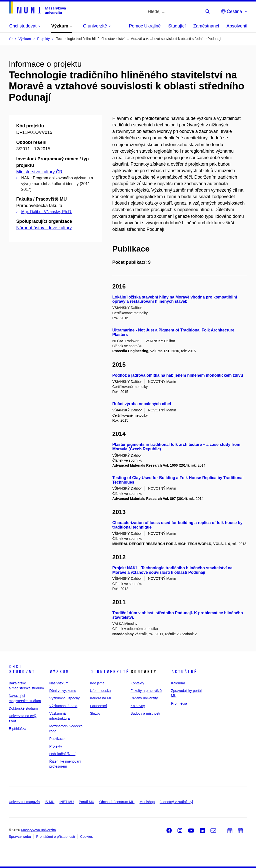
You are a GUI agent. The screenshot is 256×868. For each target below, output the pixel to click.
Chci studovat (22, 669)
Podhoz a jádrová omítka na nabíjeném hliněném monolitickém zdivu (178, 375)
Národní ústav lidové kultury (44, 228)
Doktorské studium (23, 708)
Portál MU (86, 802)
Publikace (57, 739)
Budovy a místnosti (145, 713)
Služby (95, 713)
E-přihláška (17, 729)
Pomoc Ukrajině (145, 26)
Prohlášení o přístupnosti (56, 837)
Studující (177, 26)
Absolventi (237, 26)
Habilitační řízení (62, 754)
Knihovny (138, 706)
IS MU (50, 802)
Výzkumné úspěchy (64, 698)
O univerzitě (109, 672)
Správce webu (20, 837)
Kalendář (178, 683)
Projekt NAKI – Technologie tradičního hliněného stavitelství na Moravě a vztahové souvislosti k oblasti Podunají (172, 570)
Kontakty (137, 683)
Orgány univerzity (144, 698)
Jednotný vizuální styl (176, 802)
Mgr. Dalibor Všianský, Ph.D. (47, 212)
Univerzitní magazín (24, 802)
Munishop (147, 802)
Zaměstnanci (206, 26)
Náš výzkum (59, 683)
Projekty (56, 746)
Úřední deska (100, 691)
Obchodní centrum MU (117, 802)
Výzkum (59, 672)
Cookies (87, 837)
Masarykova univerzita (38, 830)
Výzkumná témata (63, 706)
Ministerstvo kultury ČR (39, 172)
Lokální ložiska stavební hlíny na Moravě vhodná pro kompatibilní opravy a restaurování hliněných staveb (175, 299)
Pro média (179, 703)
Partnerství (98, 706)
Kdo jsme (97, 683)
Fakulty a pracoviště (146, 691)
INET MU (67, 802)
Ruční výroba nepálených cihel (142, 404)
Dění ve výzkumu (63, 691)
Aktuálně (184, 672)
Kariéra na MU (101, 698)
